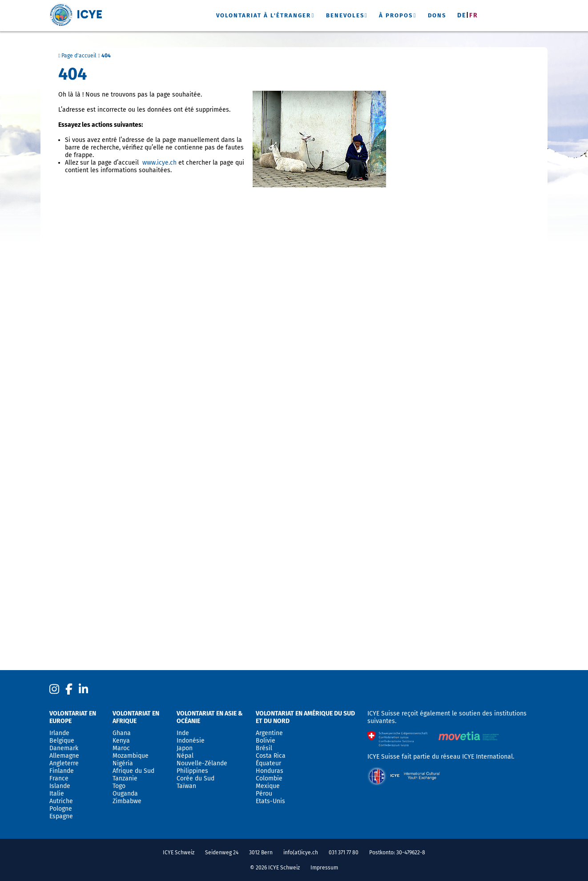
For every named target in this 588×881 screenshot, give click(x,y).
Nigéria (123, 763)
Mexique (268, 786)
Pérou (264, 794)
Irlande (59, 733)
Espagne (61, 816)
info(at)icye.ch (301, 853)
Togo (119, 786)
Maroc (121, 748)
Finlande (62, 771)
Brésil (264, 748)
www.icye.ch (159, 163)
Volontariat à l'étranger (264, 15)
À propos (396, 15)
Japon (185, 748)
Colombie (269, 778)
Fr (474, 15)
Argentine (269, 733)
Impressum (324, 868)
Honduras (270, 771)
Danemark (64, 748)
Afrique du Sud (133, 771)
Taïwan (186, 786)
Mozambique (131, 756)
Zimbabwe (127, 801)
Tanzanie (125, 778)
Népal (185, 756)
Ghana (122, 733)
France (59, 778)
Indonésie (191, 741)
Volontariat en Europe (73, 717)
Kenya (121, 741)
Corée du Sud (195, 778)
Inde (183, 733)
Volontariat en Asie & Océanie (210, 717)
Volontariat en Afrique (136, 717)
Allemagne (64, 756)
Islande (60, 786)
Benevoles (345, 15)
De (462, 15)
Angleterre (64, 763)
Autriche (61, 801)
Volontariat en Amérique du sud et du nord (305, 717)
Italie (57, 794)
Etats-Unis (270, 801)
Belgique (62, 741)
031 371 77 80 (344, 853)
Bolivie (266, 741)
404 (106, 56)
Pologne (61, 809)
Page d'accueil (77, 56)
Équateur (268, 763)
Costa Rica (271, 756)
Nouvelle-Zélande (202, 763)
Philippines (192, 771)
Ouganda (125, 794)
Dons (437, 15)
